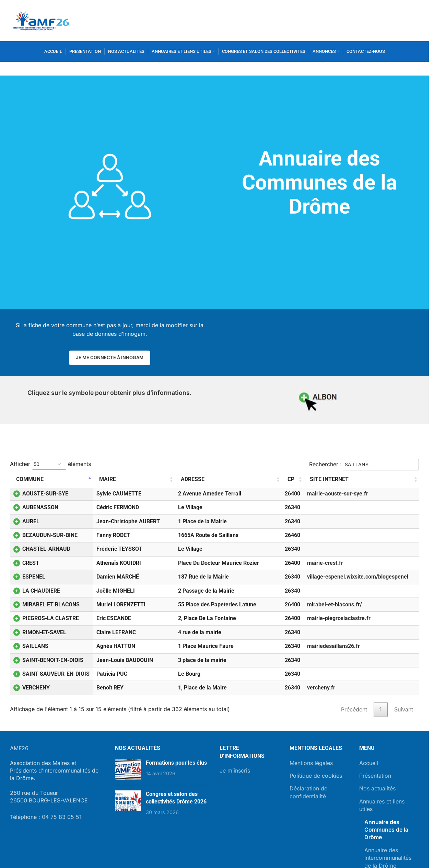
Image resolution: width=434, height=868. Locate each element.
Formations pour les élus (176, 763)
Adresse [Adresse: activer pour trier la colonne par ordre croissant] (193, 479)
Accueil (369, 763)
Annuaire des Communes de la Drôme (386, 830)
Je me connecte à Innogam (110, 357)
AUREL (26, 521)
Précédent (354, 709)
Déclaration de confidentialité (308, 792)
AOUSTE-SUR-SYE (41, 494)
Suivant (404, 709)
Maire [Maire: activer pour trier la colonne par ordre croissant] (108, 479)
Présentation (375, 776)
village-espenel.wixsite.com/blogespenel (358, 577)
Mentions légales (311, 763)
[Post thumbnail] (128, 769)
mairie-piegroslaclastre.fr (339, 618)
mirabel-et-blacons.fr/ (335, 604)
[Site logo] (41, 20)
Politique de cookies (316, 776)
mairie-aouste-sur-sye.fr (338, 494)
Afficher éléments (50, 464)
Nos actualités (377, 788)
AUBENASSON (36, 507)
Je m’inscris (235, 770)
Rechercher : (364, 465)
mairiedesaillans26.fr (333, 646)
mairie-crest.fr (325, 563)
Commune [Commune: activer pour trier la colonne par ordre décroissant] (30, 479)
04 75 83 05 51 (62, 817)
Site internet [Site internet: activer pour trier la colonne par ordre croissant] (329, 479)
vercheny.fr (321, 688)
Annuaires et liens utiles (382, 805)
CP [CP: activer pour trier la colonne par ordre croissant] (291, 479)
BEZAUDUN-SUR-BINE (45, 535)
